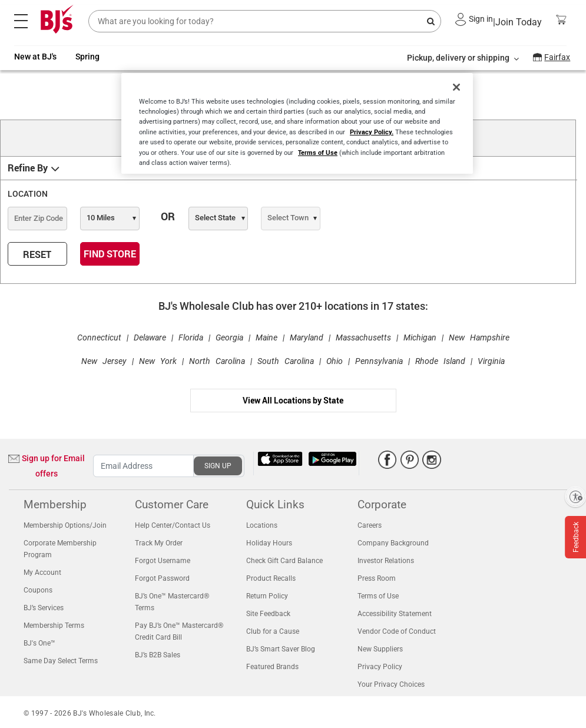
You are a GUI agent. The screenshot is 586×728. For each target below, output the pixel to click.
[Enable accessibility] (575, 497)
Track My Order (159, 543)
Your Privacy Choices (391, 684)
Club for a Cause (273, 631)
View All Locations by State (293, 400)
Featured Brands (272, 667)
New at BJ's (35, 57)
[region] (297, 123)
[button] (461, 19)
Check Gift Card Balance (284, 561)
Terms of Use (378, 596)
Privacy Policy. (372, 132)
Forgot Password (162, 578)
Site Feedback (268, 614)
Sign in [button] (481, 19)
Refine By (28, 168)
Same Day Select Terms (61, 661)
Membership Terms (54, 626)
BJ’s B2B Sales (158, 655)
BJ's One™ (39, 643)
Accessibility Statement (395, 614)
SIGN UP (218, 466)
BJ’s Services (44, 608)
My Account (42, 573)
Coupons (38, 590)
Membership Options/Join (65, 525)
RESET (37, 254)
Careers (370, 525)
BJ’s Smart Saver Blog (281, 649)
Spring (87, 57)
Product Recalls (271, 578)
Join (517, 23)
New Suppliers (380, 649)
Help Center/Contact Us (173, 525)
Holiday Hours (269, 543)
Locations (262, 525)
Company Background (393, 543)
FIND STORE (110, 254)
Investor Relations (386, 561)
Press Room (377, 578)
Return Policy (267, 596)
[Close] (456, 87)
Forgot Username (163, 561)
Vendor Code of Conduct (397, 631)
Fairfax (557, 57)
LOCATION (28, 194)
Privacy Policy (380, 667)
